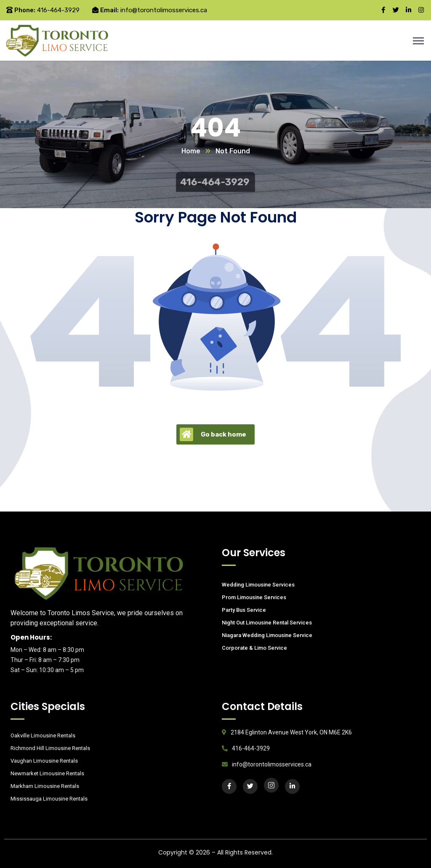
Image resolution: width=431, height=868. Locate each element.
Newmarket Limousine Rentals (47, 773)
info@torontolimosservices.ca (164, 10)
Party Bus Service (244, 610)
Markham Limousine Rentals (45, 786)
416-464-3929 (58, 10)
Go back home (213, 434)
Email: (109, 10)
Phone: (25, 10)
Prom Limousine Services (254, 597)
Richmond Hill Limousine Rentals (50, 748)
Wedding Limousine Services (258, 585)
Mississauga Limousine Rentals (49, 799)
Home (191, 151)
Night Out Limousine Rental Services (267, 623)
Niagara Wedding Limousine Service (267, 635)
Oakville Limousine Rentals (43, 735)
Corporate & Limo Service (254, 648)
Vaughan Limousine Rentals (44, 761)
